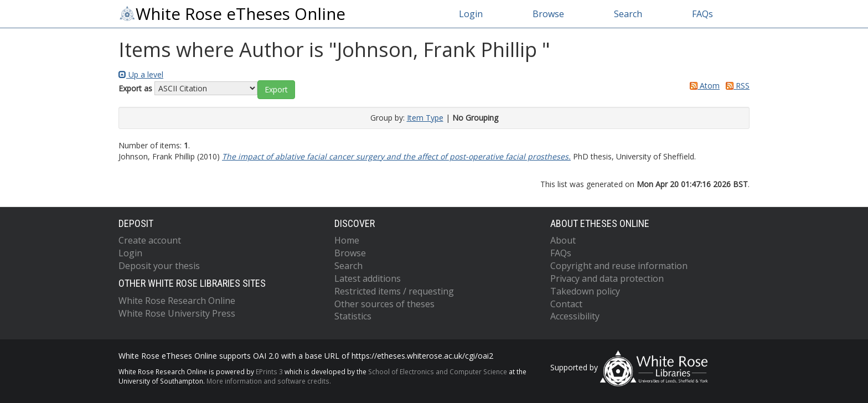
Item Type (425, 118)
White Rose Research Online (177, 301)
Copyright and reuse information (619, 266)
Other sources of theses (384, 304)
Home (347, 240)
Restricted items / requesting (394, 291)
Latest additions (368, 278)
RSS (736, 86)
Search (628, 14)
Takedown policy (585, 291)
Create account (150, 240)
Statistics (353, 316)
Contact (566, 304)
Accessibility (575, 316)
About (563, 240)
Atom (703, 86)
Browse (548, 14)
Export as (135, 88)
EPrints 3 (269, 371)
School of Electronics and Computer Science (438, 371)
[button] (276, 90)
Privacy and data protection (607, 278)
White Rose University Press (177, 313)
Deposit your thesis (159, 266)
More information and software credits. (269, 381)
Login (471, 14)
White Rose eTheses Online (232, 14)
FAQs (702, 14)
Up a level (141, 74)
